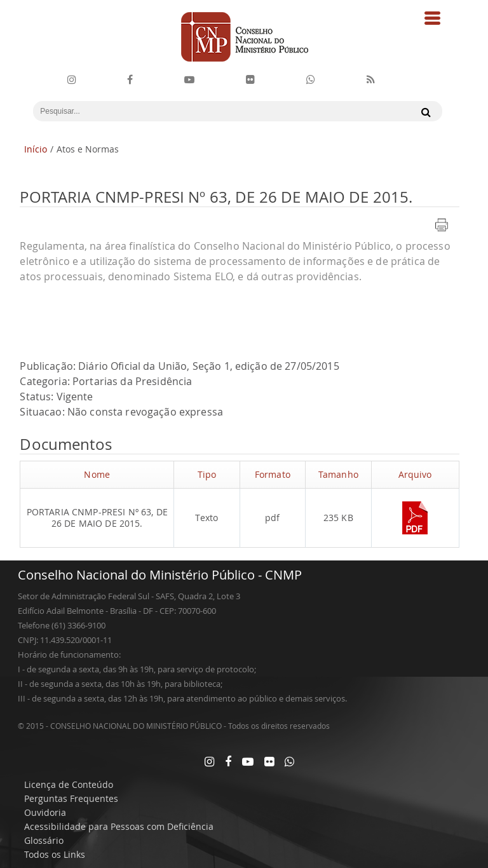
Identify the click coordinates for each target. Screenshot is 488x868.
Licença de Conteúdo (69, 784)
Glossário (44, 840)
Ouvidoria (45, 812)
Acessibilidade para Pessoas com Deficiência (119, 826)
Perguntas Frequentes (71, 798)
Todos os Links (55, 854)
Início (36, 149)
